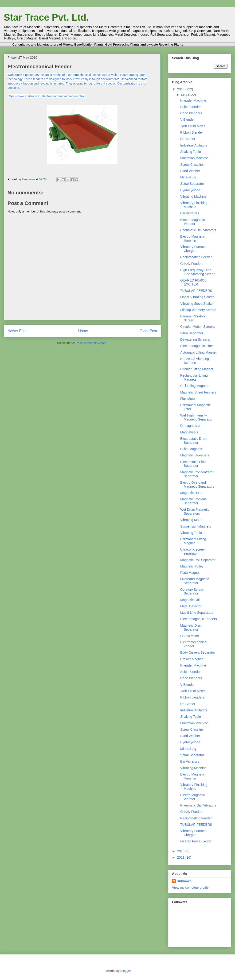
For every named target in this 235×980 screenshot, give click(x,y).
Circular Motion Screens (198, 327)
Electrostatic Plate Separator (193, 464)
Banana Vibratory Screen (193, 318)
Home (83, 331)
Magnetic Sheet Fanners (198, 392)
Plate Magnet (190, 573)
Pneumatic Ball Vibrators (198, 230)
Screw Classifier (192, 165)
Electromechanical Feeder (194, 644)
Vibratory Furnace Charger (193, 249)
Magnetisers (189, 432)
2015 (181, 851)
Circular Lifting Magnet (197, 369)
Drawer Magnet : (192, 659)
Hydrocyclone (190, 190)
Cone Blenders (191, 113)
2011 (181, 857)
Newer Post (17, 331)
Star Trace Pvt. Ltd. (46, 17)
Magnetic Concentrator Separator (197, 474)
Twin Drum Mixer (193, 126)
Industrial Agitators (194, 145)
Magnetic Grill (190, 600)
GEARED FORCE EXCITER (193, 282)
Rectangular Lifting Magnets (194, 377)
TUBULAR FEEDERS (196, 291)
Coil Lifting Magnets (195, 386)
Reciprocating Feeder (196, 257)
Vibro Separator (192, 333)
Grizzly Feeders (192, 264)
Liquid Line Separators (197, 613)
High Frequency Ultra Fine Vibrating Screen (198, 272)
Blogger (125, 971)
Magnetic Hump (192, 493)
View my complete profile (190, 887)
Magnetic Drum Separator (191, 627)
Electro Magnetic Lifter (197, 346)
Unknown (29, 179)
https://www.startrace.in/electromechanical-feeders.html (46, 96)
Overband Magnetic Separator (195, 581)
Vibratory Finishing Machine (194, 205)
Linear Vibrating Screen (197, 297)
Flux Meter (188, 399)
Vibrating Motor (191, 520)
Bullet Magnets (191, 449)
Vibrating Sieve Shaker (197, 304)
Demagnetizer (190, 426)
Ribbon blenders (192, 697)
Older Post (148, 331)
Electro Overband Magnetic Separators (197, 484)
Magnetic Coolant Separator (193, 501)
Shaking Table (191, 152)
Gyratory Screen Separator (192, 592)
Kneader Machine (193, 100)
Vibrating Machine (193, 197)
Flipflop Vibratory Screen (198, 310)
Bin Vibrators (190, 213)
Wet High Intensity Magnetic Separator (196, 417)
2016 (181, 89)
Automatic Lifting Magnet (198, 352)
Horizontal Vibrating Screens (195, 361)
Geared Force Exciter (196, 841)
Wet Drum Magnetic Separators (195, 511)
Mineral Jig (188, 177)
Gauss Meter (190, 636)
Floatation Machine (194, 158)
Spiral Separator (192, 184)
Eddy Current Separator (198, 652)
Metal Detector (191, 606)
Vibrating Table (191, 533)
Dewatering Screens (195, 340)
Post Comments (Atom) (92, 343)
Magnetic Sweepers (195, 455)
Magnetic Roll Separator (198, 560)
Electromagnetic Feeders (199, 619)
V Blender (187, 120)
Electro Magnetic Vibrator (192, 222)
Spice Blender (190, 107)
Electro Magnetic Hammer (192, 238)
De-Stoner (188, 139)
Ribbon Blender (192, 132)
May (184, 95)
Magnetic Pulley (192, 566)
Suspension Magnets (196, 526)
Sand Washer (190, 171)
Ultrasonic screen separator (193, 551)
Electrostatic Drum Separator (194, 441)
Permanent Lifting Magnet (193, 541)
